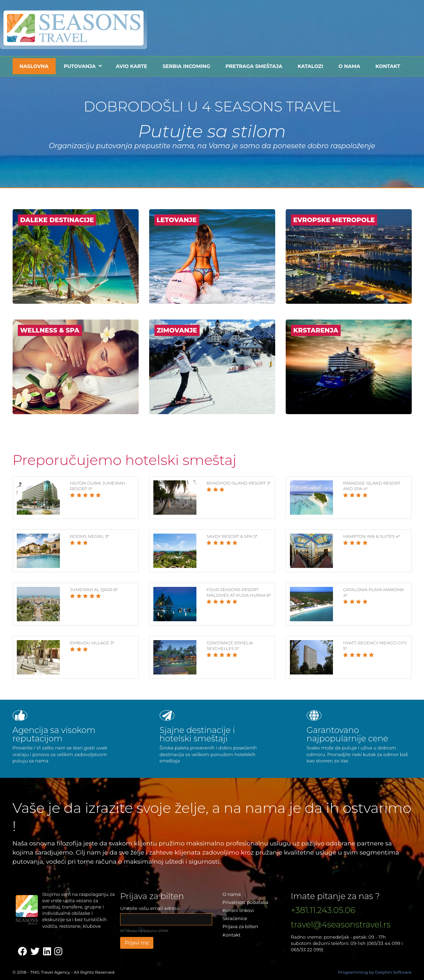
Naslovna (34, 66)
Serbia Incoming (186, 66)
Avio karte (132, 66)
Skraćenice (235, 918)
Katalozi (310, 66)
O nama (349, 66)
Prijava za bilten (241, 926)
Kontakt (388, 66)
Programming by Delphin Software (375, 972)
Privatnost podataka (246, 902)
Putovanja (80, 66)
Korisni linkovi (238, 910)
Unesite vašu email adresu (150, 908)
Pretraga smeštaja (254, 66)
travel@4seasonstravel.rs (341, 924)
